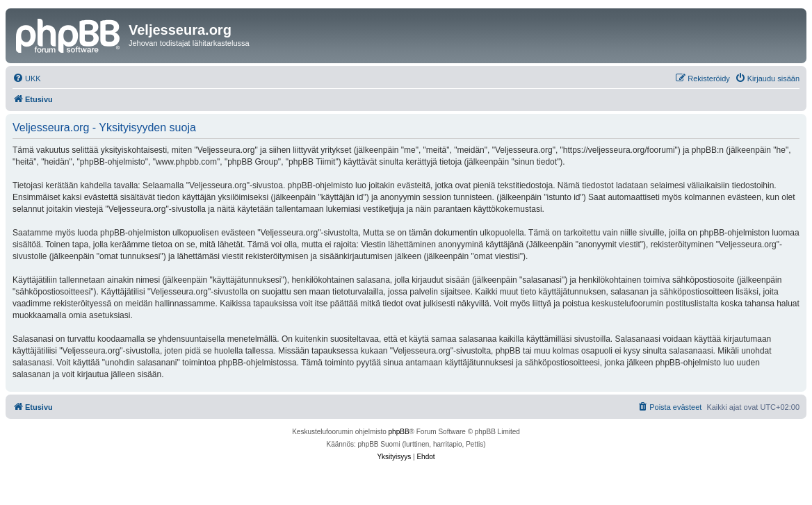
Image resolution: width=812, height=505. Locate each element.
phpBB (399, 432)
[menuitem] (27, 78)
